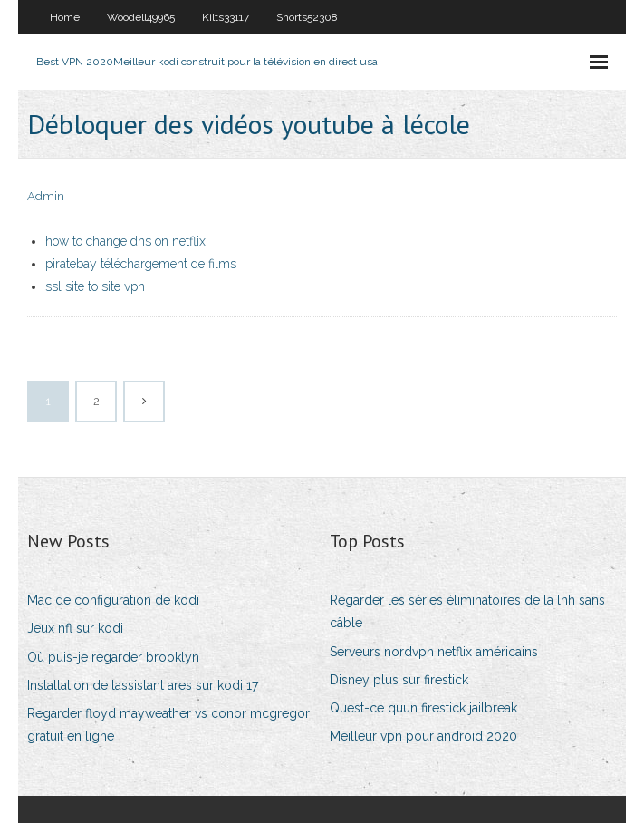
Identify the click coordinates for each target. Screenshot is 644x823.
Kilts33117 (226, 17)
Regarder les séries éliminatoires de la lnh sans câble (467, 611)
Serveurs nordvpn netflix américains (434, 652)
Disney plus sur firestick (399, 680)
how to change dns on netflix (125, 241)
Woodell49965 (141, 17)
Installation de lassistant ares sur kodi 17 (143, 685)
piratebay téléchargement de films (141, 264)
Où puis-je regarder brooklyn (113, 657)
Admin (46, 196)
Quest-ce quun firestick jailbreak (423, 708)
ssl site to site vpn (95, 286)
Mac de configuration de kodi (113, 600)
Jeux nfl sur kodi (75, 628)
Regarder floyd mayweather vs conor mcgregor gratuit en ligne (168, 725)
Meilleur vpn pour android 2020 (423, 736)
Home (65, 17)
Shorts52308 (307, 17)
